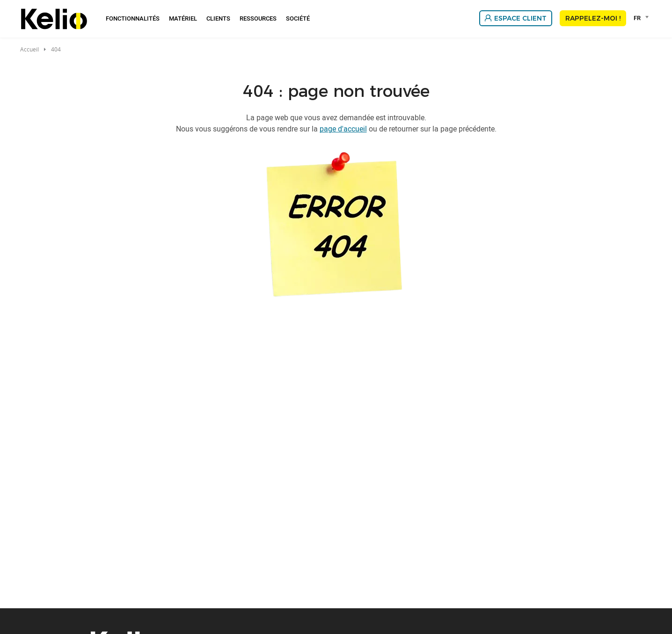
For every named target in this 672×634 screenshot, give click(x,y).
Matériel (183, 18)
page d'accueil (343, 129)
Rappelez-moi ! (593, 18)
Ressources (258, 18)
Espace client (520, 18)
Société (298, 18)
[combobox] (643, 18)
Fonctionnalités (133, 18)
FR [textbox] (637, 18)
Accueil (29, 49)
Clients (218, 18)
